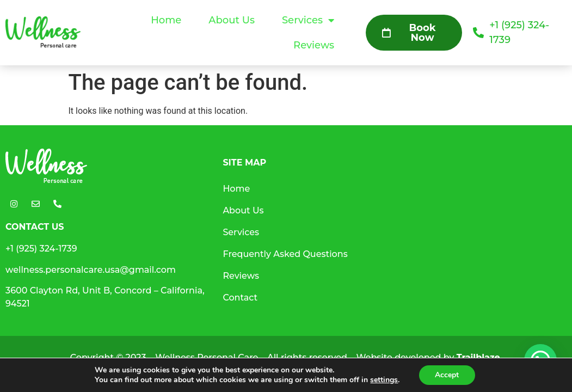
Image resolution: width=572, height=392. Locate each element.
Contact (240, 298)
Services (308, 20)
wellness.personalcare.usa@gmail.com (91, 270)
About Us (232, 20)
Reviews (314, 45)
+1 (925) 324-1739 (41, 249)
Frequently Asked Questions (285, 254)
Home (166, 20)
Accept (447, 375)
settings (384, 380)
